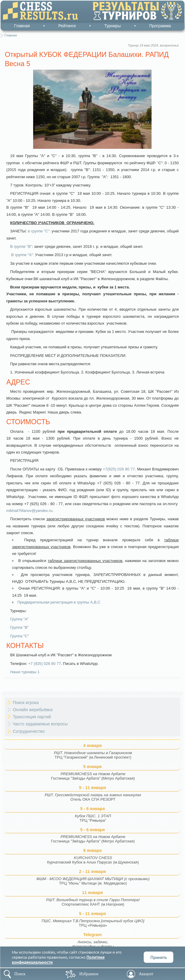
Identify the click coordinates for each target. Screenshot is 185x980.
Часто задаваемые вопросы (40, 724)
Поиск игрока (26, 703)
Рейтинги (67, 26)
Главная (22, 26)
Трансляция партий (32, 717)
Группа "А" (19, 619)
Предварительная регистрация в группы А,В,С (59, 602)
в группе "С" (39, 231)
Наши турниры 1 (25, 672)
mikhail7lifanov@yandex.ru (29, 511)
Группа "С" (19, 636)
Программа (160, 26)
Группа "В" (19, 627)
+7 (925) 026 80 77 (44, 664)
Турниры (112, 26)
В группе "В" (21, 246)
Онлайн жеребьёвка (33, 710)
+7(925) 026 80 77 (119, 469)
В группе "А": (22, 255)
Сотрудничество (29, 731)
